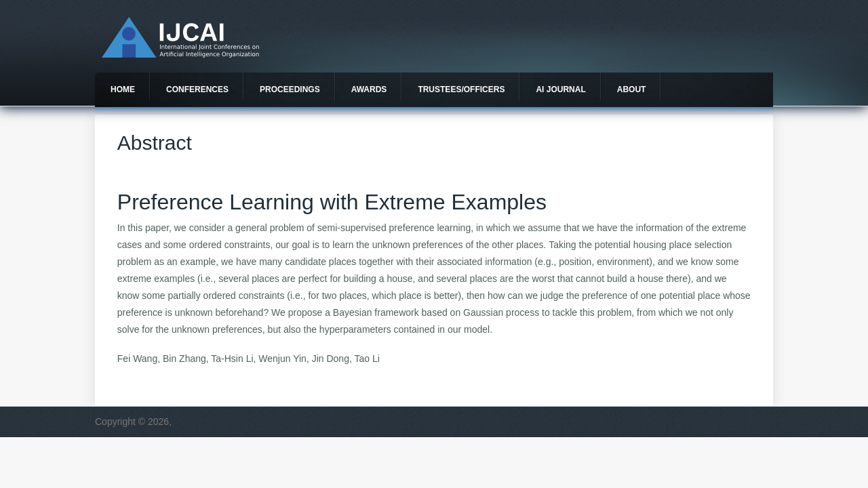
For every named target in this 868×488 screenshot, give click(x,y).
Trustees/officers (461, 89)
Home (123, 89)
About (632, 89)
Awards (369, 89)
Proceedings (290, 89)
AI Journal (560, 89)
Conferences (197, 89)
